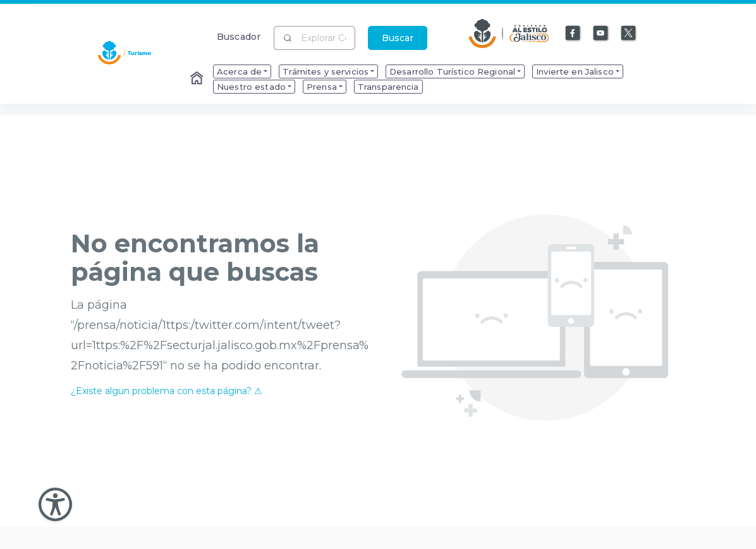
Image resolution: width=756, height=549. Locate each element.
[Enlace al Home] (198, 79)
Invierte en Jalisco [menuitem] (575, 71)
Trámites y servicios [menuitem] (326, 71)
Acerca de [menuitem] (239, 71)
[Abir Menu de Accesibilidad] (55, 504)
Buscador (239, 36)
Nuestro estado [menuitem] (251, 87)
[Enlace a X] (629, 34)
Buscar (398, 38)
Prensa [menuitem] (322, 87)
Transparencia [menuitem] (388, 87)
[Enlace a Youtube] (601, 34)
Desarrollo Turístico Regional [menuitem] (452, 71)
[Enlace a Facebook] (573, 34)
